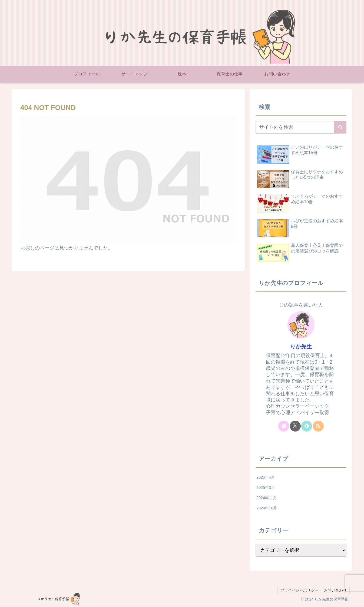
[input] (301, 127)
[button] (340, 127)
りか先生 (301, 347)
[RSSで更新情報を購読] (318, 426)
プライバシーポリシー (299, 590)
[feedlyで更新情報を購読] (307, 426)
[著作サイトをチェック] (284, 426)
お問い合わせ (335, 590)
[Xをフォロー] (295, 426)
